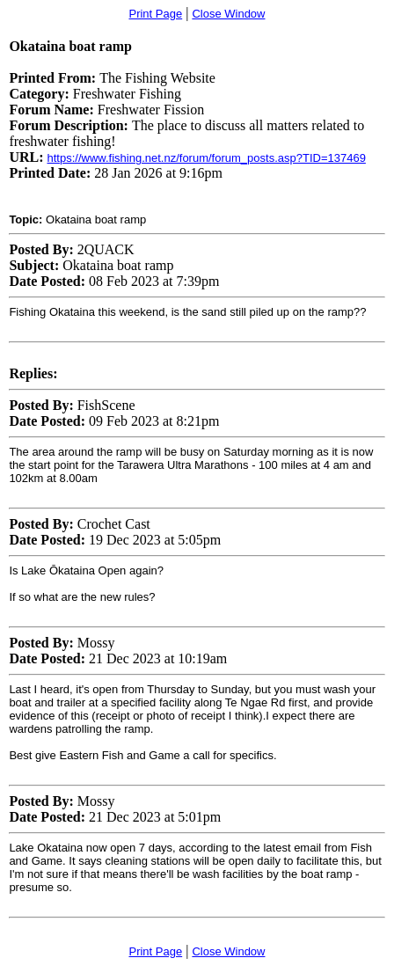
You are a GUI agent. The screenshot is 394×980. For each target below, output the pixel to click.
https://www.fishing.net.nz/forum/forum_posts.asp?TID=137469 (206, 158)
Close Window (228, 14)
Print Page (155, 14)
